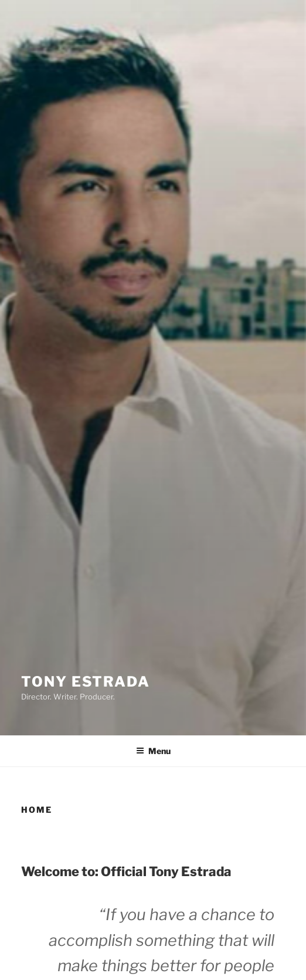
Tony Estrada (86, 682)
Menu (153, 751)
